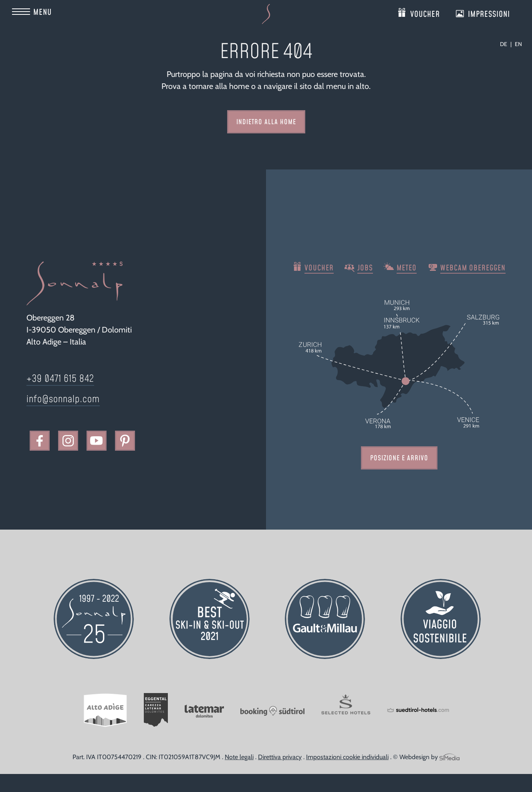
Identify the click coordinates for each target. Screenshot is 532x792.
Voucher (425, 13)
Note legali (239, 757)
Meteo (407, 268)
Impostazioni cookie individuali (347, 757)
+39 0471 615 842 (60, 379)
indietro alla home (266, 122)
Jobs (365, 268)
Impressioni (489, 13)
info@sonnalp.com (63, 399)
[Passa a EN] (518, 44)
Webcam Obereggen (473, 268)
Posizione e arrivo (399, 458)
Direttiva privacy (280, 757)
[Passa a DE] (506, 44)
